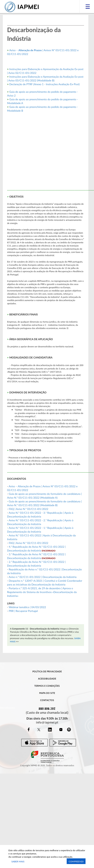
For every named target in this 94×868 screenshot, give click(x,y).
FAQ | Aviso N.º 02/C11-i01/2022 (28, 543)
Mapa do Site (47, 693)
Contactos (47, 700)
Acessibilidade (47, 679)
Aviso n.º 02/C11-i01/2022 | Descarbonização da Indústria (43, 577)
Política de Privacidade (47, 671)
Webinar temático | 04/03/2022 (27, 607)
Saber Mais (18, 861)
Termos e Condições (47, 686)
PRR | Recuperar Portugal (23, 611)
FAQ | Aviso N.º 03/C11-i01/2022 (28, 509)
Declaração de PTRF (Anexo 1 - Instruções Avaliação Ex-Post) (44, 84)
